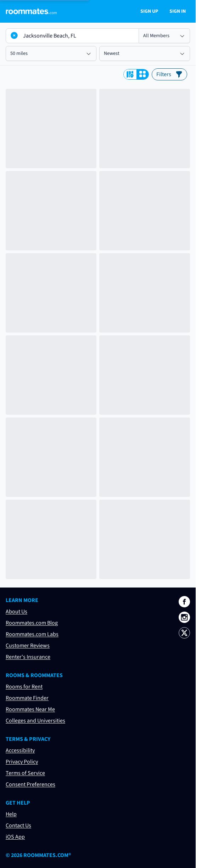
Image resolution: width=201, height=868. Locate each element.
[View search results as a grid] (143, 74)
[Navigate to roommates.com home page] (31, 11)
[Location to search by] (72, 36)
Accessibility (20, 750)
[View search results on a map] (130, 74)
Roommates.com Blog (32, 623)
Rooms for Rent (24, 687)
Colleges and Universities (35, 721)
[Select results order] (145, 53)
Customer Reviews (28, 646)
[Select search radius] (51, 53)
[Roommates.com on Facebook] (184, 602)
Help (11, 814)
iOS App (15, 837)
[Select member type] (164, 36)
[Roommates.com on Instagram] (184, 617)
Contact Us (18, 826)
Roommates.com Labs (32, 634)
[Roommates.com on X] (184, 633)
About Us (16, 612)
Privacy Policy (22, 762)
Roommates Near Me (30, 709)
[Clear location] (14, 35)
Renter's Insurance (28, 657)
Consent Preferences (30, 784)
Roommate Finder (27, 698)
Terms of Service (25, 773)
